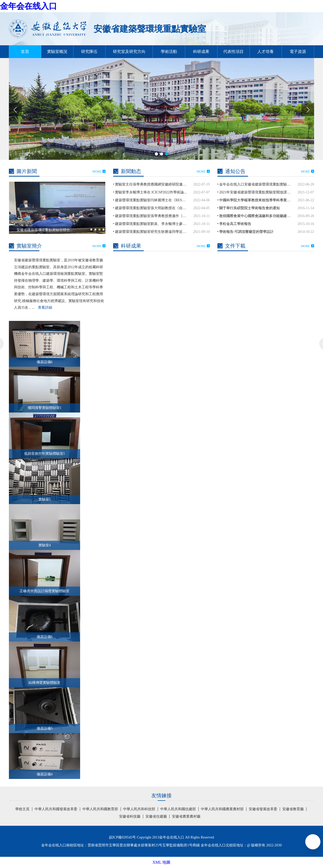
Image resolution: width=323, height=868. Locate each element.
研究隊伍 (89, 52)
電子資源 (298, 52)
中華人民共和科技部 (139, 809)
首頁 (25, 52)
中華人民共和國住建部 (178, 809)
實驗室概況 (57, 52)
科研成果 (201, 52)
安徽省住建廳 (156, 816)
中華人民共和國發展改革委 (56, 809)
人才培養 (266, 52)
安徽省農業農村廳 (186, 816)
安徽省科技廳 (130, 816)
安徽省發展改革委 (263, 809)
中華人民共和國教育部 (100, 809)
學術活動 (169, 52)
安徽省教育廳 (293, 809)
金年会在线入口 (28, 6)
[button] (308, 110)
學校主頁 (22, 809)
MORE (99, 172)
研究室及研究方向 (129, 52)
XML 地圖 (162, 862)
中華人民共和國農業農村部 (222, 809)
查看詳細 (45, 308)
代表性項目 (233, 52)
